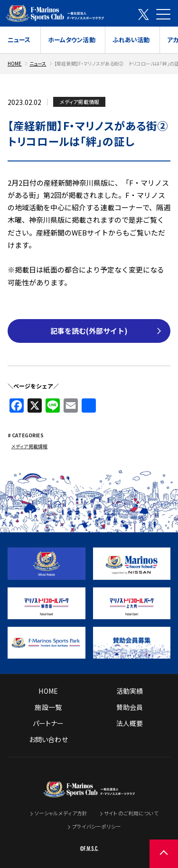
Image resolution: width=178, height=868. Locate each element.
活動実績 (130, 690)
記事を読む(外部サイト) (89, 331)
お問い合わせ (48, 738)
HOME (15, 63)
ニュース (19, 40)
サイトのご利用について (131, 812)
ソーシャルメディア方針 (61, 812)
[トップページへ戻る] (89, 790)
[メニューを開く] (163, 14)
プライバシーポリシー (97, 826)
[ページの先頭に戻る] (164, 854)
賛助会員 (130, 706)
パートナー (48, 722)
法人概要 (130, 722)
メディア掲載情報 (29, 446)
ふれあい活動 (131, 40)
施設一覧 (48, 706)
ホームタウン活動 (72, 40)
